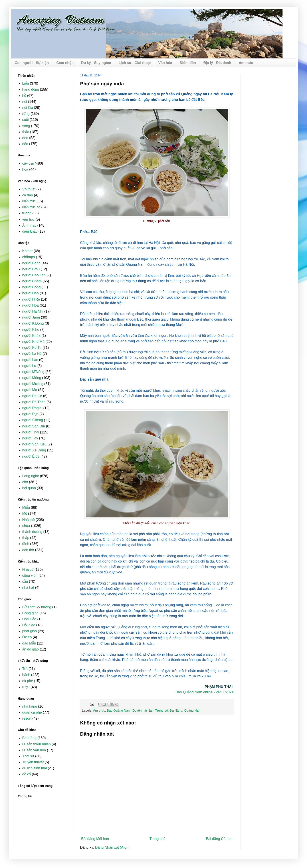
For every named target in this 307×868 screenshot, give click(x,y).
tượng (27, 213)
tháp (26, 538)
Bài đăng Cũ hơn (219, 839)
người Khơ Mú (33, 342)
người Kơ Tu (32, 348)
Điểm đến (188, 63)
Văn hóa (165, 63)
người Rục (30, 414)
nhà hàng (30, 706)
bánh (26, 675)
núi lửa (28, 108)
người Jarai (31, 317)
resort (27, 718)
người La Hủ (32, 354)
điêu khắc (30, 231)
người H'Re (31, 299)
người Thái (31, 432)
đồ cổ (26, 774)
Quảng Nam (193, 710)
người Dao (30, 293)
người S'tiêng (33, 420)
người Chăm (32, 281)
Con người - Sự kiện (32, 63)
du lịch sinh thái (34, 768)
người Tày (30, 438)
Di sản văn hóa (34, 750)
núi (25, 102)
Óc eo (27, 637)
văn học (28, 219)
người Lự (29, 366)
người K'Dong (33, 323)
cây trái (28, 163)
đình (26, 544)
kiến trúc (29, 201)
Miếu (26, 508)
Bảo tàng (29, 738)
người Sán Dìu (34, 426)
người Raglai (32, 408)
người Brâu (31, 269)
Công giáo (30, 613)
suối (25, 120)
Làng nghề (31, 476)
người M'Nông (33, 372)
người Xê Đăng (34, 450)
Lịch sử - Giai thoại (135, 63)
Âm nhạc (29, 225)
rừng (26, 114)
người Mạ (30, 390)
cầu (25, 582)
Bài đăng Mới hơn (95, 839)
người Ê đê (31, 456)
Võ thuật (29, 189)
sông (26, 126)
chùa (26, 526)
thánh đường (32, 532)
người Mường (33, 384)
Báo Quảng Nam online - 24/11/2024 (205, 692)
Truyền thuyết (33, 762)
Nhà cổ (28, 570)
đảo (25, 144)
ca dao (28, 195)
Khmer (27, 251)
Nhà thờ (28, 520)
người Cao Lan (34, 275)
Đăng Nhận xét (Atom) (113, 847)
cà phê (28, 681)
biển (26, 83)
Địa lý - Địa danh (217, 63)
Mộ (25, 514)
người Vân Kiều (34, 444)
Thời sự (28, 756)
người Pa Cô (32, 396)
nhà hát (28, 588)
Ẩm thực (246, 63)
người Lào (30, 360)
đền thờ (28, 550)
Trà (25, 669)
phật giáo (30, 631)
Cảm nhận (65, 63)
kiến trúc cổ (31, 207)
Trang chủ (157, 839)
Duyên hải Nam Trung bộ (150, 710)
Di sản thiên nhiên (36, 744)
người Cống (31, 287)
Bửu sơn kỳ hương (37, 607)
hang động (31, 89)
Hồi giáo (29, 625)
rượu (26, 687)
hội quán (29, 488)
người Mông (32, 378)
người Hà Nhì (33, 311)
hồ (24, 96)
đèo (25, 138)
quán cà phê (32, 712)
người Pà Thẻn (34, 402)
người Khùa (31, 336)
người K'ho (31, 330)
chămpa (29, 257)
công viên (30, 576)
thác (26, 132)
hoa (25, 169)
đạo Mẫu (29, 643)
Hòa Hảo (29, 619)
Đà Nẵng (176, 710)
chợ (25, 482)
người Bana (31, 263)
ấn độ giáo (30, 649)
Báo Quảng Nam (119, 710)
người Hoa (30, 305)
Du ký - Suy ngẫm (96, 63)
